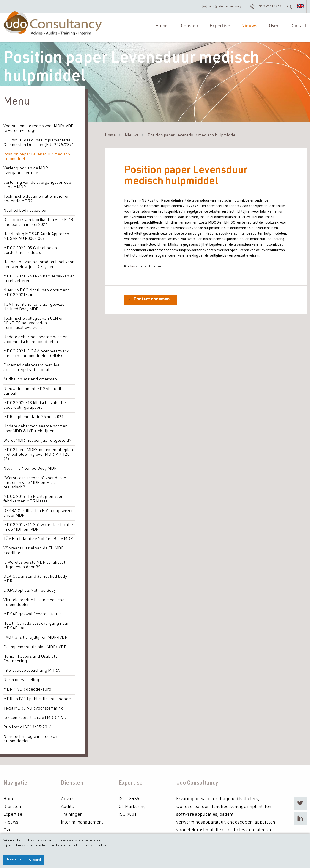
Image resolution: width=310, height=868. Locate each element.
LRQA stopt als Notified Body (30, 589)
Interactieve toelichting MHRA (32, 669)
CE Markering (132, 804)
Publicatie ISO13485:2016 (27, 725)
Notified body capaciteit (26, 211)
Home (162, 27)
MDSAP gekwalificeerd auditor (32, 613)
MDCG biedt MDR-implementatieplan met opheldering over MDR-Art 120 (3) (38, 454)
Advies (68, 797)
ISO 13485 (129, 797)
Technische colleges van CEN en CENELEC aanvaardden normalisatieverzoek (33, 323)
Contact (298, 27)
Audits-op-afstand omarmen (30, 379)
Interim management (82, 820)
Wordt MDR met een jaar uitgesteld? (37, 440)
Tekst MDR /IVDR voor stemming (33, 706)
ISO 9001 (128, 812)
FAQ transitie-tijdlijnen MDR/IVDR (35, 636)
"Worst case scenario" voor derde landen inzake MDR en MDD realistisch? (35, 482)
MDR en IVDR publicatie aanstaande (37, 697)
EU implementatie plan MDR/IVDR (35, 645)
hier (133, 267)
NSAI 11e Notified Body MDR (30, 468)
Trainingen (72, 812)
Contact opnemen (152, 300)
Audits (67, 804)
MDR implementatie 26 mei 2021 (33, 416)
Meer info (14, 860)
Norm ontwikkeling (21, 678)
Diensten (189, 27)
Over (274, 27)
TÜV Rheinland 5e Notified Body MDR (38, 538)
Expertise (220, 27)
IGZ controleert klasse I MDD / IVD (35, 716)
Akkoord (35, 860)
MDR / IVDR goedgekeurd (27, 688)
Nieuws (249, 27)
